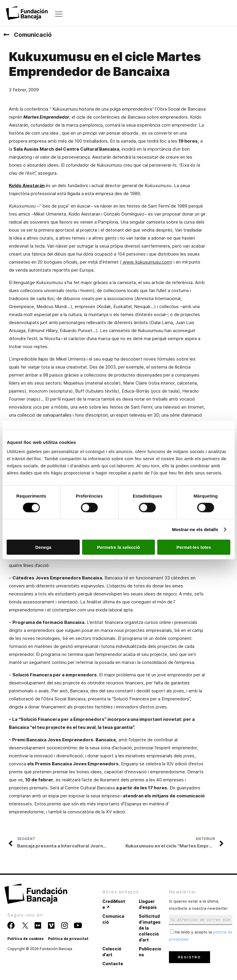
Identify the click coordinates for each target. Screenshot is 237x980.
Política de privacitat (68, 939)
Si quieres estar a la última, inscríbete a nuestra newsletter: (201, 910)
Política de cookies (25, 939)
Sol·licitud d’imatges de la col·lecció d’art (150, 928)
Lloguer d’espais (148, 904)
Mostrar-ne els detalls (195, 529)
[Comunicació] (6, 35)
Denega (43, 547)
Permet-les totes (194, 547)
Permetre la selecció (118, 547)
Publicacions (150, 952)
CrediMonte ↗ (114, 904)
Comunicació (33, 35)
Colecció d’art (112, 952)
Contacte (113, 964)
